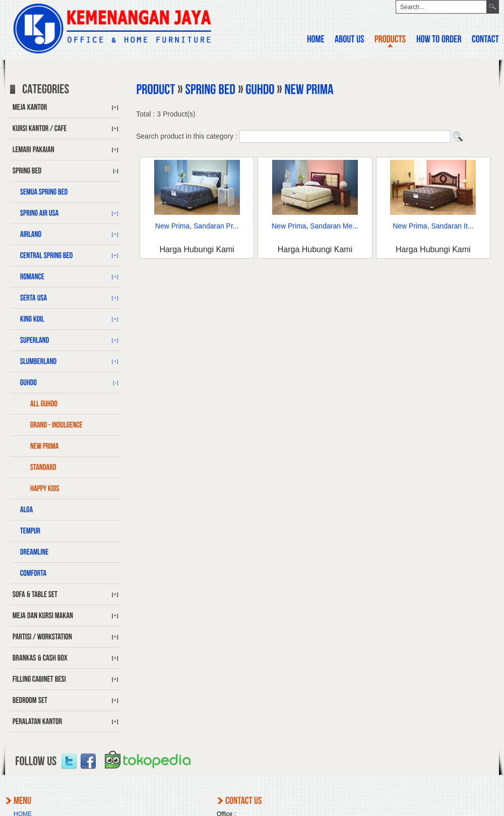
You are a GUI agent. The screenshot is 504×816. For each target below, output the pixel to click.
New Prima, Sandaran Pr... (197, 226)
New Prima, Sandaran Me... (315, 226)
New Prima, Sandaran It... (433, 226)
